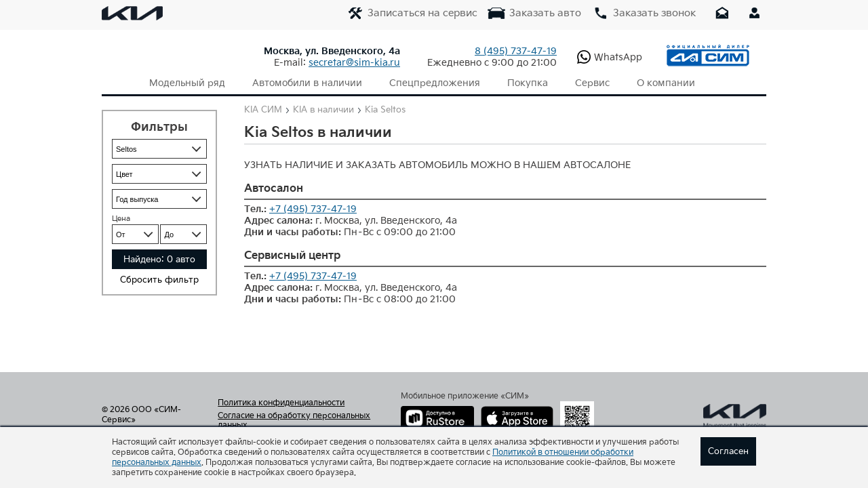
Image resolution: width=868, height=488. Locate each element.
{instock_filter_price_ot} (135, 234)
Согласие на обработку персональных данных (294, 421)
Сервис (592, 83)
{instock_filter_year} (159, 199)
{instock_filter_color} (159, 174)
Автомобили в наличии (307, 83)
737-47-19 (516, 51)
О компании (666, 83)
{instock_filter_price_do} (183, 234)
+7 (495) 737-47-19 (313, 209)
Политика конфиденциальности (281, 403)
